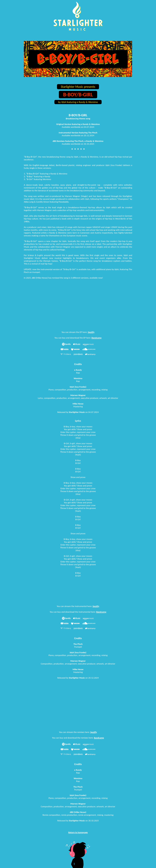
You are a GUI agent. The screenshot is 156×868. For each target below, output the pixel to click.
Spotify (91, 332)
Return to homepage (78, 832)
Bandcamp (97, 338)
